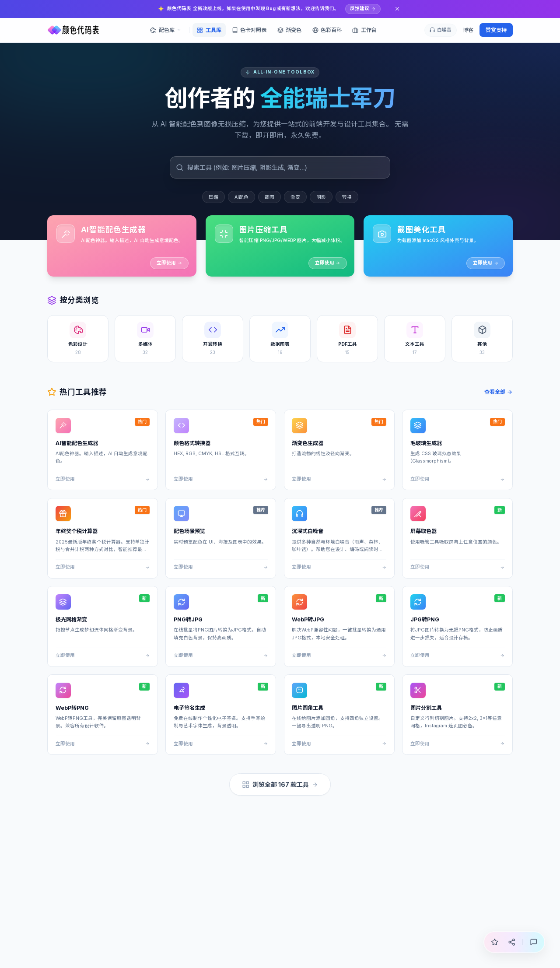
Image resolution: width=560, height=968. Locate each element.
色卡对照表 (249, 30)
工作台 (364, 30)
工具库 (209, 30)
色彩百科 (327, 30)
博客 (468, 30)
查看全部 (499, 392)
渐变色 (289, 30)
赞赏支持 (496, 30)
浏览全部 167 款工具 (280, 785)
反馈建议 (363, 9)
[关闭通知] (397, 9)
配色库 (166, 30)
